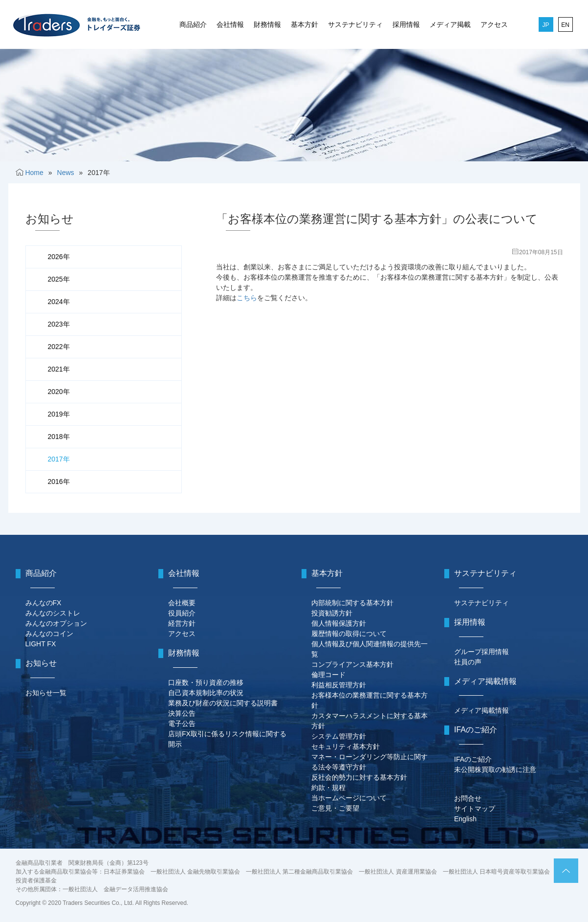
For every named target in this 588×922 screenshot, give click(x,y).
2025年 (59, 279)
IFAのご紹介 (473, 759)
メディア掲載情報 (481, 710)
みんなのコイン (49, 634)
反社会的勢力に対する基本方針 (359, 777)
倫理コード (328, 675)
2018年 (59, 437)
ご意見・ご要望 (335, 808)
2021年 (59, 369)
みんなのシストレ (53, 613)
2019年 (59, 414)
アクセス (494, 24)
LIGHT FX (41, 644)
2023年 (59, 324)
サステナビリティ (355, 24)
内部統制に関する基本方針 (352, 603)
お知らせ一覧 (46, 693)
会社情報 (230, 24)
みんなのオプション (56, 623)
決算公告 (182, 713)
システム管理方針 (339, 736)
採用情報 (406, 24)
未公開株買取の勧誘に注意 (495, 769)
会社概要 (182, 603)
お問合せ (468, 798)
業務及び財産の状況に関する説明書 (223, 703)
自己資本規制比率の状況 (206, 693)
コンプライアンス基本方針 (352, 664)
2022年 (59, 347)
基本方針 (305, 24)
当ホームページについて (349, 798)
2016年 (59, 482)
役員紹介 (182, 613)
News (66, 173)
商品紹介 (193, 24)
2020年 (59, 392)
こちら (247, 298)
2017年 (59, 459)
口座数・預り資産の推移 (206, 682)
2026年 (59, 257)
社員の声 (468, 662)
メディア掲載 (450, 24)
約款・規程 (328, 788)
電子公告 (182, 724)
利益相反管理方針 (339, 685)
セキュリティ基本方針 (346, 746)
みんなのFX (44, 603)
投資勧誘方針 (332, 613)
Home (34, 173)
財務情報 (267, 24)
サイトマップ (475, 809)
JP (545, 25)
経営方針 (182, 623)
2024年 (59, 302)
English (465, 819)
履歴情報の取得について (349, 634)
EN (565, 25)
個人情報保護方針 (339, 623)
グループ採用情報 (481, 652)
